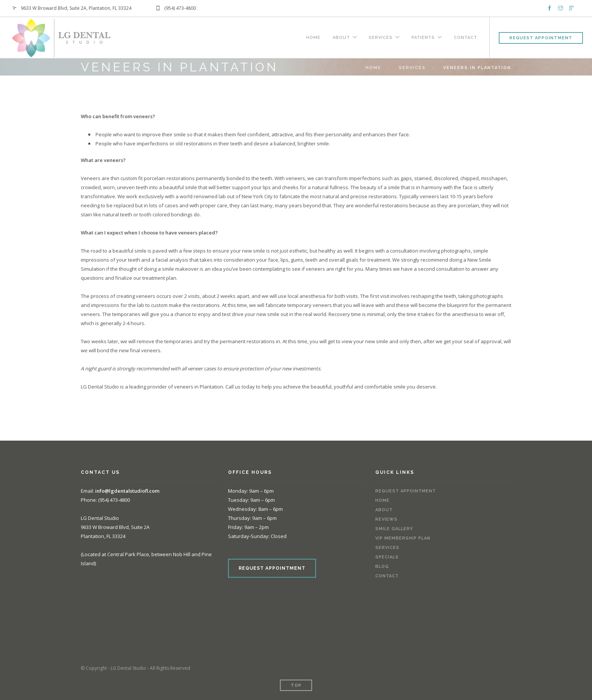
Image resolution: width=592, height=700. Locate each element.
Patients (423, 37)
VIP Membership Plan (403, 538)
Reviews (386, 519)
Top (296, 685)
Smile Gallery (394, 529)
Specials (387, 557)
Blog (382, 567)
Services (381, 37)
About (341, 37)
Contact (466, 37)
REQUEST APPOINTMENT (272, 568)
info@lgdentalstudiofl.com (127, 491)
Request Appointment (541, 38)
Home (313, 37)
